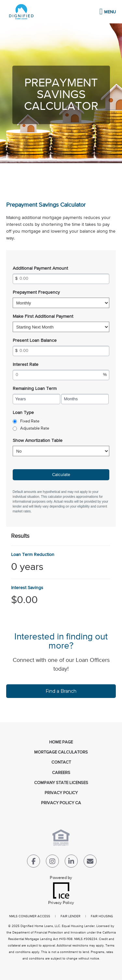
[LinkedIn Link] (71, 863)
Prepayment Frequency (36, 292)
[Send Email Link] (90, 863)
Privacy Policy (61, 793)
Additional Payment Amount (40, 268)
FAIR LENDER (70, 916)
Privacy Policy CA (61, 803)
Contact (61, 762)
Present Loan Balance (35, 341)
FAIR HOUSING (102, 916)
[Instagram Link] (52, 863)
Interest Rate (26, 365)
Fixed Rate (30, 421)
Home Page (61, 742)
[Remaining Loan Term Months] (85, 399)
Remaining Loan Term (35, 389)
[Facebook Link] (34, 863)
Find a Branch (61, 691)
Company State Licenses (61, 783)
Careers (61, 773)
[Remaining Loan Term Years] (36, 399)
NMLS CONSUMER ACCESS (30, 916)
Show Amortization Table (38, 441)
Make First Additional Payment (43, 316)
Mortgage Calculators (61, 752)
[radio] (15, 421)
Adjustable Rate (35, 428)
